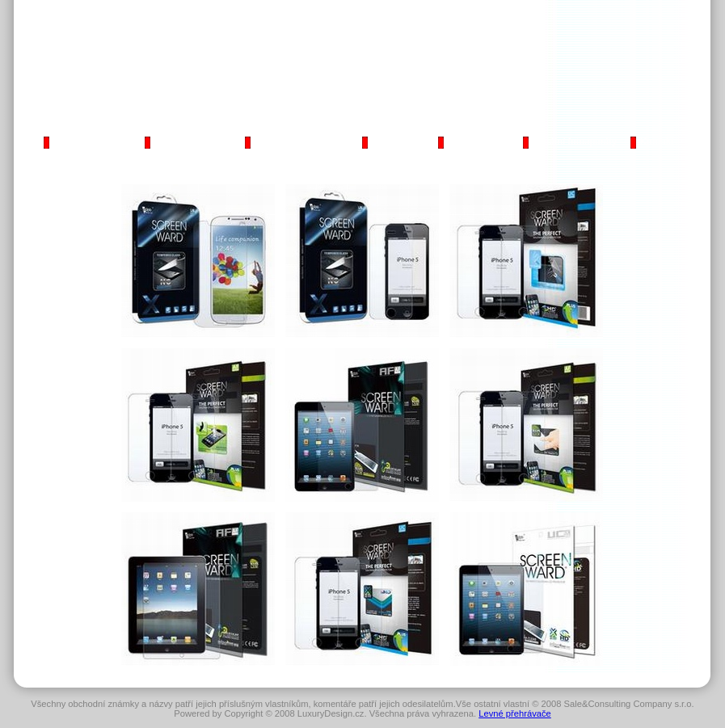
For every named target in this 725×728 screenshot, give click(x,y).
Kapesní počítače (88, 141)
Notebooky (394, 141)
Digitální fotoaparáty (573, 141)
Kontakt (657, 141)
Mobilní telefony (186, 141)
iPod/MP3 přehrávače (297, 141)
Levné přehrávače (515, 713)
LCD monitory (476, 141)
